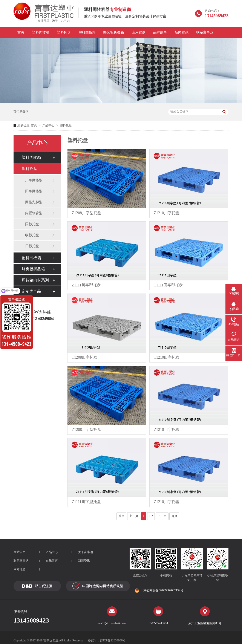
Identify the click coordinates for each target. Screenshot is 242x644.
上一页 (134, 516)
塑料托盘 (64, 32)
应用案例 (139, 32)
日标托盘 (32, 246)
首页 (21, 32)
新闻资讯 (182, 32)
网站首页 (20, 552)
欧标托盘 (32, 235)
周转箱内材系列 (35, 280)
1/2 (151, 516)
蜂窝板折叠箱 (114, 32)
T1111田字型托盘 (168, 285)
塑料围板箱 (87, 32)
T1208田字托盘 (85, 357)
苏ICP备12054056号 (113, 640)
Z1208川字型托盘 (87, 213)
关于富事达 (86, 552)
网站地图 (20, 569)
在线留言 (52, 561)
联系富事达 (205, 32)
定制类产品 (31, 291)
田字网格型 (34, 191)
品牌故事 (160, 32)
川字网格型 (34, 180)
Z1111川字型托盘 (86, 285)
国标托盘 (32, 224)
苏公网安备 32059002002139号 (159, 590)
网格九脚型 (34, 202)
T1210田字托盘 (167, 357)
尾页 (174, 516)
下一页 (162, 516)
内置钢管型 (34, 213)
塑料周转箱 (41, 32)
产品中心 (48, 125)
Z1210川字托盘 (167, 213)
